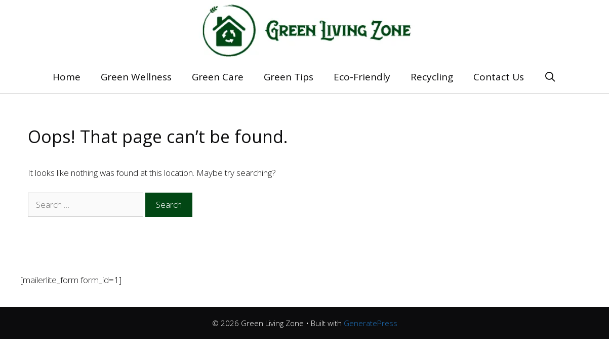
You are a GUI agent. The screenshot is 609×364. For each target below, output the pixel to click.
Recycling (432, 77)
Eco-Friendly (362, 77)
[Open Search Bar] (550, 77)
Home (67, 77)
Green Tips (289, 77)
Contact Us (499, 77)
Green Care (218, 77)
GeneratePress (371, 323)
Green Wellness (136, 77)
